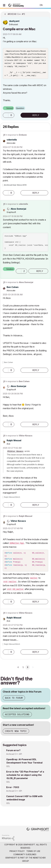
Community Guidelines (25, 859)
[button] (6, 118)
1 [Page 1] (23, 671)
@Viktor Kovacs (15, 454)
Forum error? (13, 754)
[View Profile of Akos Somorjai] (18, 211)
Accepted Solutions (17, 719)
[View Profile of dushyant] (14, 21)
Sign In (47, 5)
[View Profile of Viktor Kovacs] (18, 523)
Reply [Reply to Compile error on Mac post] (36, 118)
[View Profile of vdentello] (12, 142)
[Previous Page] (18, 671)
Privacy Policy (17, 855)
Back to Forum (14, 702)
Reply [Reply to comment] (36, 195)
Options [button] (47, 13)
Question (20, 111)
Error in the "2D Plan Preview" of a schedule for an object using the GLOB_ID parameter (25, 779)
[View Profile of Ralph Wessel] (14, 443)
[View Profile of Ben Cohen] (13, 290)
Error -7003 (13, 791)
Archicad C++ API (14, 758)
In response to (16, 137)
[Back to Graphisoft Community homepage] (17, 5)
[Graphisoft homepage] (38, 834)
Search (32, 5)
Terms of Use (33, 855)
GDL (8, 770)
